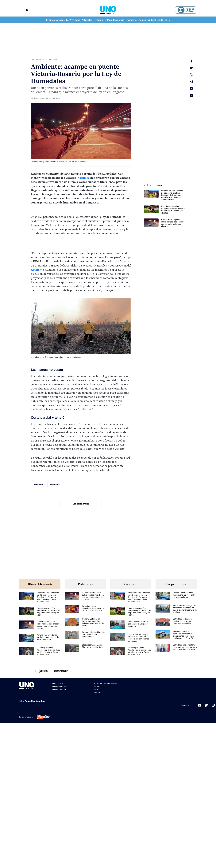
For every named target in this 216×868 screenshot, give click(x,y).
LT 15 (167, 20)
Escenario (131, 20)
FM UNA (98, 692)
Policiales (87, 20)
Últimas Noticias (55, 20)
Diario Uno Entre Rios (58, 686)
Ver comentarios (81, 504)
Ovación (98, 20)
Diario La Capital (56, 683)
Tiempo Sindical (147, 20)
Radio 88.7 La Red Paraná (106, 683)
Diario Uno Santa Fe (58, 689)
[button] (21, 10)
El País (108, 20)
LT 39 (160, 20)
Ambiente (53, 59)
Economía (119, 20)
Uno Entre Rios (37, 59)
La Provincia (73, 20)
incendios (83, 178)
